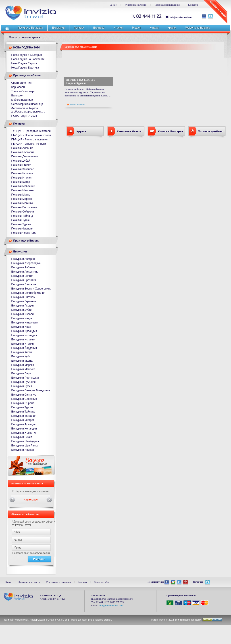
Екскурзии (58, 28)
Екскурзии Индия (22, 318)
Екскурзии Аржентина (25, 272)
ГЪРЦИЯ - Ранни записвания (30, 140)
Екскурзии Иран (21, 327)
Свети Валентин (22, 83)
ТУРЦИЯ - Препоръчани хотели (31, 131)
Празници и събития (27, 75)
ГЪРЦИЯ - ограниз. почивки (29, 144)
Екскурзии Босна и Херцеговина (31, 289)
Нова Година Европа (24, 63)
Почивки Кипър (21, 182)
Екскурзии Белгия (22, 276)
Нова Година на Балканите (28, 59)
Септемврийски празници (27, 104)
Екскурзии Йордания (24, 348)
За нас (113, 5)
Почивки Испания (22, 173)
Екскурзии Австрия (23, 259)
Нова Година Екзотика (25, 68)
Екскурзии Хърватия (24, 433)
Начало (13, 37)
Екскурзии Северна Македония (31, 390)
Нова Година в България (27, 55)
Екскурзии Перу (21, 373)
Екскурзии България (24, 284)
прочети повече (76, 104)
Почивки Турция (21, 224)
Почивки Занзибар (23, 169)
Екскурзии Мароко (23, 365)
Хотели (154, 28)
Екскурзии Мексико (23, 369)
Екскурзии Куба (21, 356)
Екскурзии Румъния (24, 382)
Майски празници (22, 100)
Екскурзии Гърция (23, 306)
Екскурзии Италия (23, 344)
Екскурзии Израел (23, 314)
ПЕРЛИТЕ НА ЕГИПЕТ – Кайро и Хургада (81, 81)
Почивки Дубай (21, 161)
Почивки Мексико (22, 203)
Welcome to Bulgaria (198, 28)
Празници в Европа (26, 241)
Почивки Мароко (22, 199)
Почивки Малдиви (23, 190)
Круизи (172, 28)
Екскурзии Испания (23, 340)
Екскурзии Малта (22, 361)
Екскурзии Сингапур (24, 395)
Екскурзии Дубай (22, 310)
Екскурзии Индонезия (25, 323)
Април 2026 (31, 500)
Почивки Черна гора (24, 233)
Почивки (79, 28)
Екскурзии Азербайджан (26, 263)
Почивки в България (30, 28)
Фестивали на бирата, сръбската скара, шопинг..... (28, 110)
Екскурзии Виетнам (23, 297)
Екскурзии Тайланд (23, 412)
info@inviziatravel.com (181, 17)
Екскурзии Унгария (23, 420)
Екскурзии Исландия (24, 335)
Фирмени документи (136, 5)
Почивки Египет (21, 165)
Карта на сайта (102, 582)
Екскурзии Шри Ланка (25, 446)
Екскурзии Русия (22, 386)
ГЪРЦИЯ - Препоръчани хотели (31, 135)
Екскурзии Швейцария (25, 441)
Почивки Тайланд (22, 216)
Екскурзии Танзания (24, 416)
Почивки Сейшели (23, 212)
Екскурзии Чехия (22, 437)
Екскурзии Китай (22, 352)
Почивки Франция (22, 229)
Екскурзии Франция (24, 424)
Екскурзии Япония (23, 450)
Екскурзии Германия (24, 301)
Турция (136, 28)
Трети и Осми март (23, 91)
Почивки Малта (21, 195)
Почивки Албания (22, 148)
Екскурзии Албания (23, 267)
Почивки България (23, 152)
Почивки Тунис (21, 220)
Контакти (193, 5)
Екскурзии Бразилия (24, 280)
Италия (118, 28)
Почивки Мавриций (23, 186)
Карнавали (18, 87)
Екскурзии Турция (22, 407)
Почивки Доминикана (25, 156)
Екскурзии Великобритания (28, 293)
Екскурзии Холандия (24, 429)
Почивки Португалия (24, 207)
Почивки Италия (22, 178)
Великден (17, 96)
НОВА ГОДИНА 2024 (27, 48)
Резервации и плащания (167, 5)
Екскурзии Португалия (25, 378)
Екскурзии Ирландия (24, 331)
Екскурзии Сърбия (23, 403)
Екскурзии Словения (24, 399)
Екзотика (99, 28)
